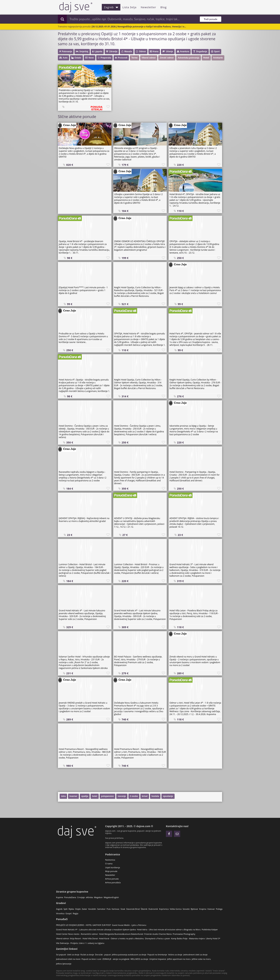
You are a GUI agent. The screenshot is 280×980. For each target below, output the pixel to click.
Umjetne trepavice (158, 959)
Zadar (84, 909)
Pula (109, 909)
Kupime (60, 897)
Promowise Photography (184, 934)
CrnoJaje (81, 897)
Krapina (203, 909)
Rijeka (71, 909)
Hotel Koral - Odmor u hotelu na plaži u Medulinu (121, 938)
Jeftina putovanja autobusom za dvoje (129, 955)
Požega (219, 909)
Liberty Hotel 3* (213, 938)
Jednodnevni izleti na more (68, 959)
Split (66, 909)
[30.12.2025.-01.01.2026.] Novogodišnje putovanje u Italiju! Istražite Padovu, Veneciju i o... (139, 27)
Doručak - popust (103, 955)
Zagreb (111, 7)
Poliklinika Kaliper (210, 929)
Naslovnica (110, 860)
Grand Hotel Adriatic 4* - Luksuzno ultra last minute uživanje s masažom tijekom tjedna (96, 929)
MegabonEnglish (111, 897)
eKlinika (89, 897)
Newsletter (148, 7)
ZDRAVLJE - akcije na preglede (116, 959)
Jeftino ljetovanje (64, 964)
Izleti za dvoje (73, 955)
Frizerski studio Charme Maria (158, 934)
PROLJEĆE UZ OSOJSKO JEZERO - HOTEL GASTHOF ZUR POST (83, 925)
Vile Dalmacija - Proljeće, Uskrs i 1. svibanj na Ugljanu (80, 943)
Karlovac (116, 909)
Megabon (98, 897)
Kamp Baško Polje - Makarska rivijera (188, 938)
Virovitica (60, 913)
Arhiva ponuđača (113, 882)
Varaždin (92, 909)
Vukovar (211, 909)
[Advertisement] (85, 191)
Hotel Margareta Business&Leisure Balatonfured (121, 934)
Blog (163, 7)
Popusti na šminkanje (157, 955)
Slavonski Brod (133, 909)
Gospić (69, 913)
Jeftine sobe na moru (201, 959)
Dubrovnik (153, 909)
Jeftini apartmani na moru (179, 959)
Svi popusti (61, 955)
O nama (109, 864)
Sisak (123, 909)
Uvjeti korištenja (113, 867)
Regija (75, 913)
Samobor (101, 909)
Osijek (78, 909)
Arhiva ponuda (112, 879)
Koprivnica (164, 909)
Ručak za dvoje (87, 955)
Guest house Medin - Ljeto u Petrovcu (129, 925)
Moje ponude (111, 871)
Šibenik (144, 909)
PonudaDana (70, 897)
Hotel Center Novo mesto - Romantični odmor (77, 934)
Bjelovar (194, 909)
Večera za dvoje (175, 955)
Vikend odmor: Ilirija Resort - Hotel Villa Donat (77, 938)
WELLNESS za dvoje (139, 959)
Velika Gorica (176, 909)
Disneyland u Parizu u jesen (158, 938)
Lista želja (130, 7)
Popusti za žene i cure (91, 959)
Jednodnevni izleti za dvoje (195, 955)
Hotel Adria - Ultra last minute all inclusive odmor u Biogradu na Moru (169, 929)
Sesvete (186, 909)
